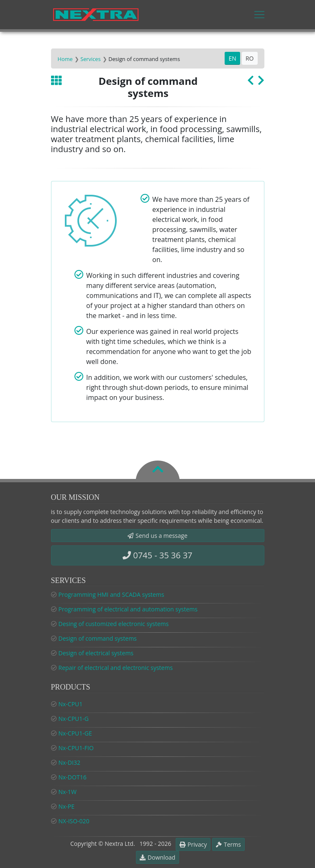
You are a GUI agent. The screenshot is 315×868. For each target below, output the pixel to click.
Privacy (193, 844)
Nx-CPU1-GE (75, 733)
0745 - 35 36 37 (157, 555)
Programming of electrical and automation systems (128, 609)
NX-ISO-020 (74, 821)
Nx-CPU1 (71, 704)
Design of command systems (98, 638)
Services (90, 59)
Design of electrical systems (96, 653)
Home (65, 59)
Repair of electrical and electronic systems (116, 668)
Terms (228, 844)
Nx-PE (67, 806)
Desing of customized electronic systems (114, 624)
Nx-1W (68, 792)
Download (157, 857)
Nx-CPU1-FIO (76, 748)
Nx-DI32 (69, 762)
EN (232, 58)
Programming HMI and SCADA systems (111, 594)
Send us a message (157, 536)
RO (250, 58)
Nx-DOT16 (73, 777)
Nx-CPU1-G (74, 719)
